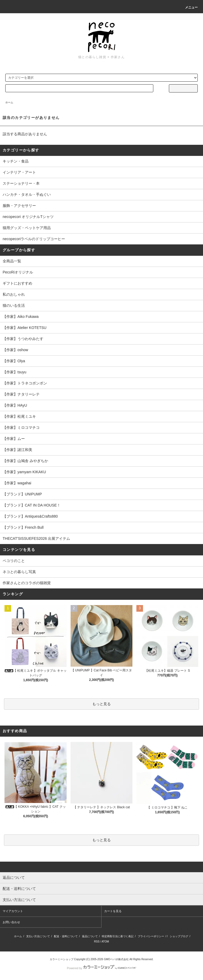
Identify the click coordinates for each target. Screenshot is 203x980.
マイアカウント (13, 911)
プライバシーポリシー (151, 936)
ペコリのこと (14, 561)
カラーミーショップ (62, 959)
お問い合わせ (11, 922)
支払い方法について (38, 936)
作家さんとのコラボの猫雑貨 (27, 583)
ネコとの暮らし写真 (19, 572)
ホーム (9, 102)
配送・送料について (66, 936)
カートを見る (113, 911)
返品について (90, 936)
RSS (97, 942)
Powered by (101, 968)
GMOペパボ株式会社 (116, 959)
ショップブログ (179, 936)
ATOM (105, 942)
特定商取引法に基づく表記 (118, 936)
